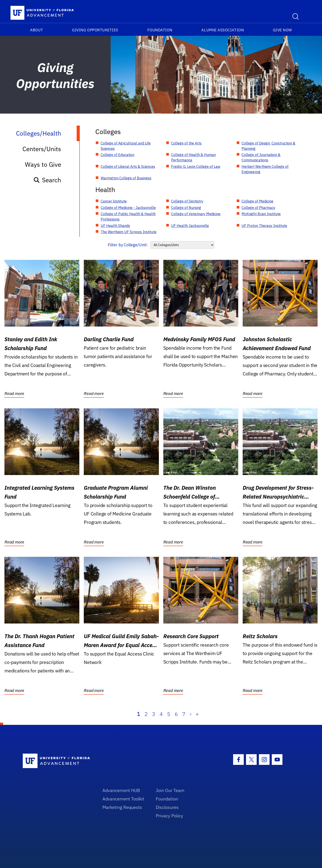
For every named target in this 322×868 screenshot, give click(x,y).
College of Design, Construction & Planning (268, 146)
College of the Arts (186, 143)
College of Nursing (186, 208)
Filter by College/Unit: (128, 245)
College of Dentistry (187, 201)
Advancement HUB (121, 790)
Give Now (282, 30)
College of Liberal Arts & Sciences (128, 166)
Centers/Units (42, 149)
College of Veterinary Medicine (196, 214)
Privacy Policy (169, 816)
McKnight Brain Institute (261, 214)
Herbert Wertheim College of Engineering (265, 169)
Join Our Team (170, 790)
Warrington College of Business (126, 178)
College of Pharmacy (258, 208)
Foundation (160, 30)
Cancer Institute (114, 201)
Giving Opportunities (95, 30)
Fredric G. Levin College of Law (196, 166)
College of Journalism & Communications (261, 157)
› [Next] (191, 714)
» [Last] (197, 714)
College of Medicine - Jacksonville (128, 208)
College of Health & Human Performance (193, 157)
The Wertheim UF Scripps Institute (129, 232)
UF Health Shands (115, 226)
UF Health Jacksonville (190, 226)
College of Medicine (257, 201)
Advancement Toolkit (123, 799)
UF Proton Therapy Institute (264, 226)
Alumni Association (223, 30)
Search (47, 180)
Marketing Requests (122, 807)
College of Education (117, 155)
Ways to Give (43, 164)
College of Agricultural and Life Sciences (126, 146)
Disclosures (167, 807)
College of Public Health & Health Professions (128, 216)
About (37, 30)
